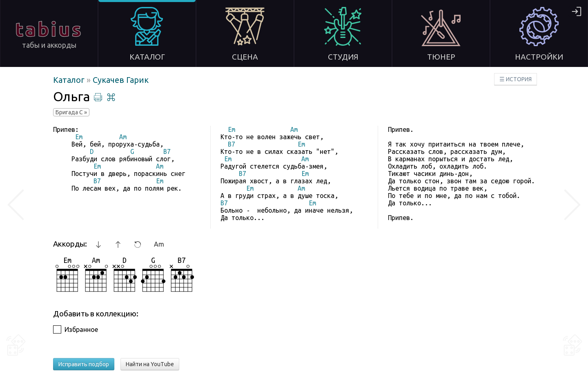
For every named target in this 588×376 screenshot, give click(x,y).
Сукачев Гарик (121, 80)
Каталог (70, 80)
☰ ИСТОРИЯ (516, 79)
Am (159, 244)
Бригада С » (71, 112)
